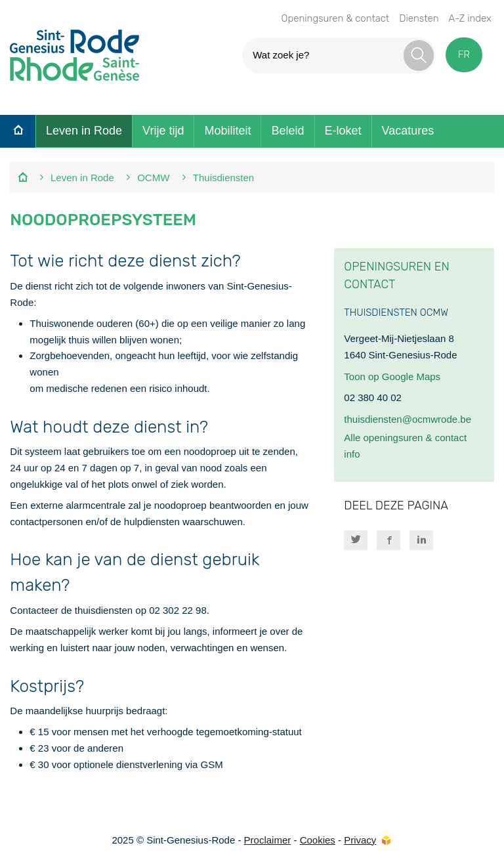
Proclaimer (268, 840)
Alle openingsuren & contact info (405, 446)
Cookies (318, 840)
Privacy (360, 840)
